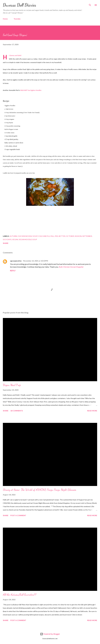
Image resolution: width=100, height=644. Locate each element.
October (70, 236)
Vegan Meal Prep (12, 385)
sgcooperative (16, 261)
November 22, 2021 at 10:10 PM (36, 261)
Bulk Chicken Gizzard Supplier (71, 267)
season (78, 236)
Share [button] (6, 243)
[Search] (90, 4)
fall (52, 236)
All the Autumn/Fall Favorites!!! (20, 595)
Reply (13, 271)
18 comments (17, 411)
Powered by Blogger (50, 634)
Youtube (17, 19)
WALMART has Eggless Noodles (31, 90)
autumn (13, 236)
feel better (60, 236)
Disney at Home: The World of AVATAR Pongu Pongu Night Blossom (40, 490)
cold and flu (44, 236)
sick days (7, 239)
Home (5, 19)
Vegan (15, 239)
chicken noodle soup (28, 236)
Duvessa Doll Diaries (20, 5)
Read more (92, 411)
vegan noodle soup (28, 239)
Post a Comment (18, 515)
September (87, 236)
